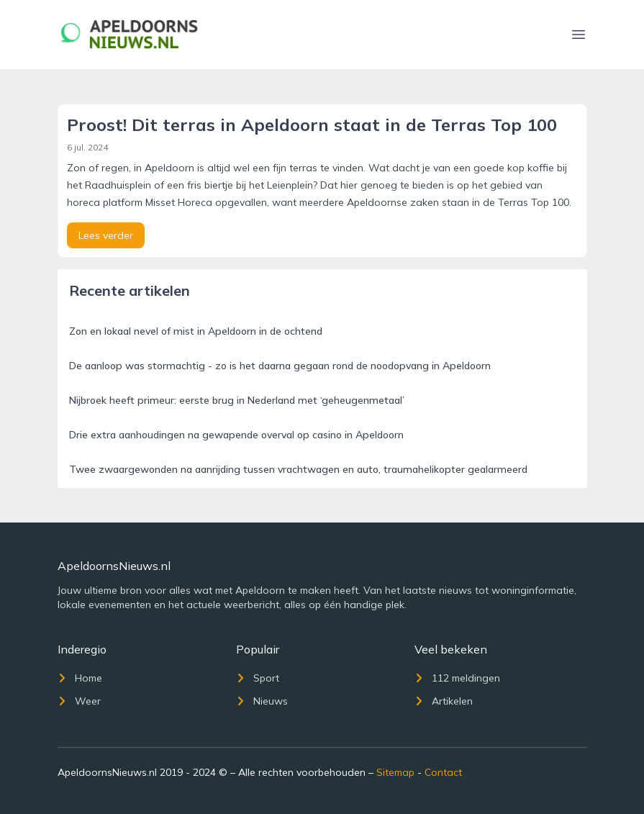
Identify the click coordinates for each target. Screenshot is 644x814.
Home (80, 678)
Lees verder (106, 235)
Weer (79, 701)
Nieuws (262, 701)
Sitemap (395, 772)
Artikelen (444, 701)
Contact (443, 772)
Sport (258, 678)
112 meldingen (457, 678)
